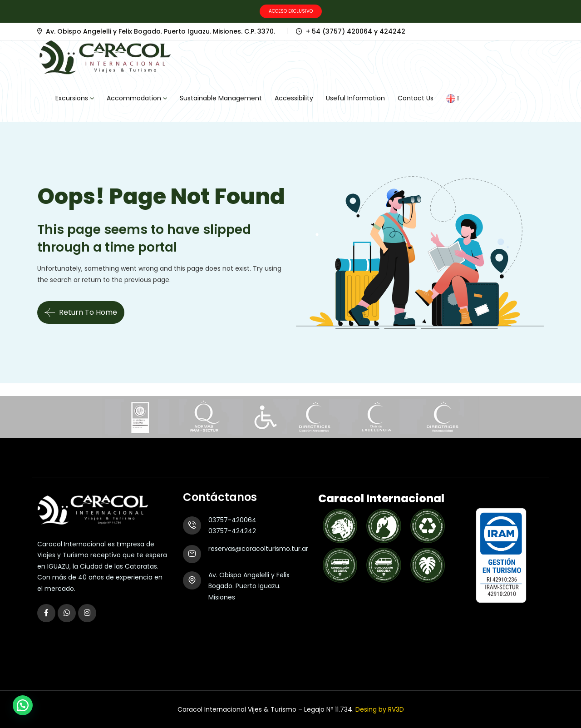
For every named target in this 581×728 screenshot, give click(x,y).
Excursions (72, 98)
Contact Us (416, 98)
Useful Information (355, 98)
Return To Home (81, 312)
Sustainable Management (221, 98)
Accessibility (294, 98)
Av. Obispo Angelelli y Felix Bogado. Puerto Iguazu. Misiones (249, 586)
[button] (23, 705)
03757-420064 (232, 520)
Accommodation (134, 98)
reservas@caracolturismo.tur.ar (258, 549)
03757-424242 (232, 531)
